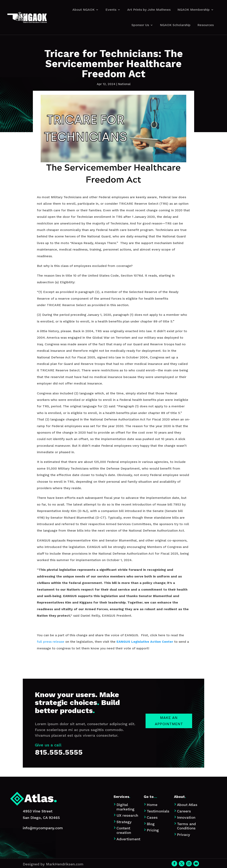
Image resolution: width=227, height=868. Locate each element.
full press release (51, 642)
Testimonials (158, 811)
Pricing (153, 830)
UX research (127, 815)
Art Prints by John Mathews (149, 10)
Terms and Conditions (186, 826)
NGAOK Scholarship (175, 25)
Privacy (184, 835)
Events (111, 10)
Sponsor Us (140, 25)
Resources (206, 25)
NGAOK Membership (194, 10)
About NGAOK (83, 10)
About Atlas (187, 805)
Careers (184, 811)
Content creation (124, 830)
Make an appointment (169, 755)
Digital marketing (125, 807)
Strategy (124, 822)
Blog (151, 824)
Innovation (186, 817)
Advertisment (128, 839)
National (124, 84)
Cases (152, 817)
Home (152, 805)
